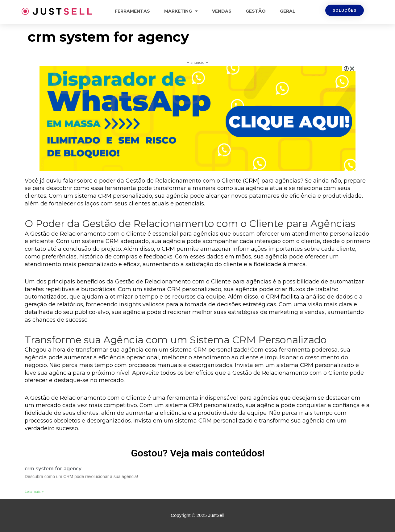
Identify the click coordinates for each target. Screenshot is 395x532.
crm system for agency (53, 468)
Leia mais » (34, 492)
